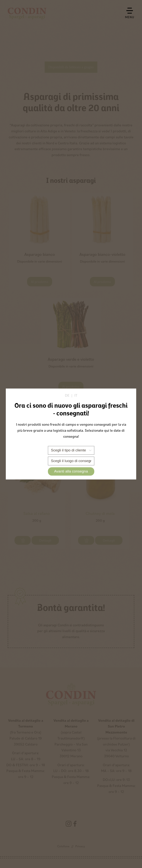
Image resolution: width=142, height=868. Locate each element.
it (76, 395)
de (67, 395)
